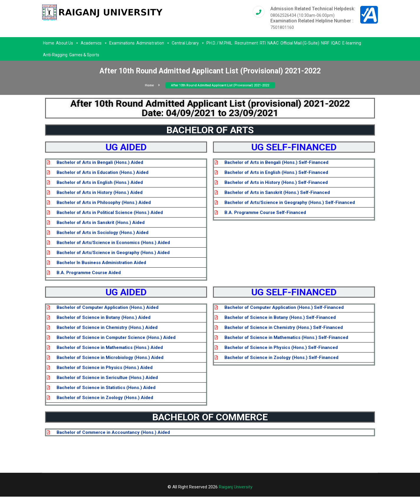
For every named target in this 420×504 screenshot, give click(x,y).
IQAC (336, 43)
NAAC (273, 43)
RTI (263, 43)
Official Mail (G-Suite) (300, 43)
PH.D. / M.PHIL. (220, 43)
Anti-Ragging (55, 55)
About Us (67, 43)
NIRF (325, 43)
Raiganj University (236, 487)
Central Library (188, 43)
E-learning (352, 43)
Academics (94, 43)
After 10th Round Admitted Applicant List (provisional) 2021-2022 (220, 85)
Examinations (122, 43)
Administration (153, 43)
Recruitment (246, 43)
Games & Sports (84, 55)
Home (49, 43)
